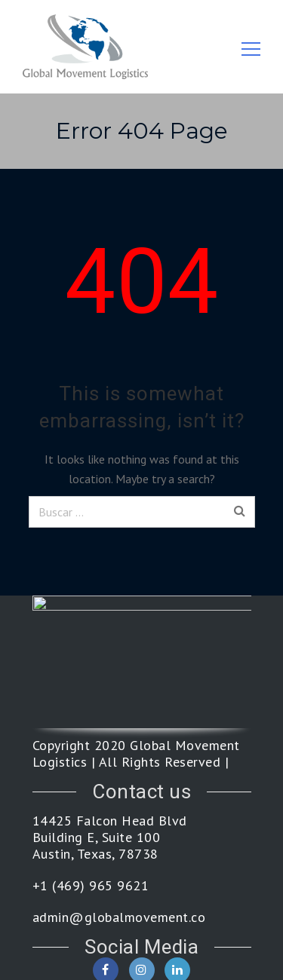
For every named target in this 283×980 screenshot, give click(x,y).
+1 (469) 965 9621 (91, 886)
